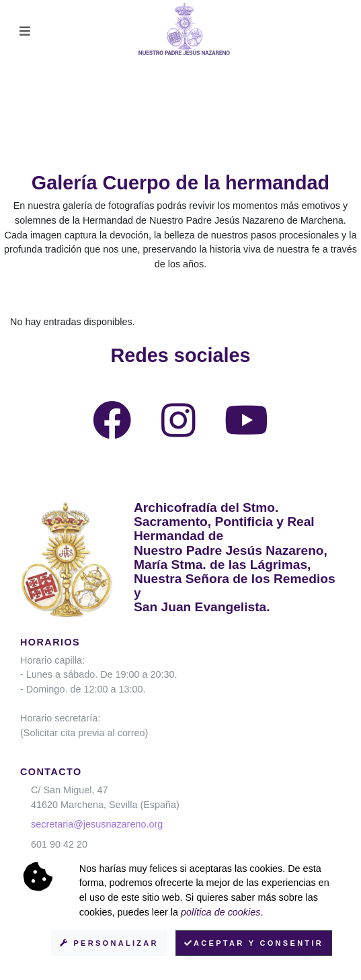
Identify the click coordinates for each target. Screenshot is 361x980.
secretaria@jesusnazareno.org (97, 824)
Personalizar (109, 943)
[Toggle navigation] (25, 31)
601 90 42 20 (59, 844)
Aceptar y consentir (254, 943)
